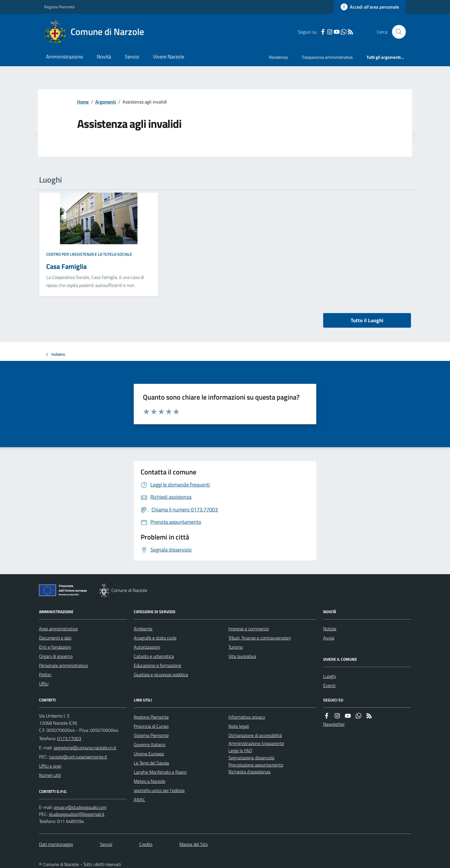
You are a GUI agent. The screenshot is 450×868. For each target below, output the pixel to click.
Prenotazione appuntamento (256, 765)
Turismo (236, 647)
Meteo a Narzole (150, 781)
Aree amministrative (58, 629)
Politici (45, 675)
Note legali (239, 726)
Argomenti (106, 102)
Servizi (132, 57)
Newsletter (334, 724)
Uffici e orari (50, 766)
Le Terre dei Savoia (151, 763)
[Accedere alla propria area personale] (370, 7)
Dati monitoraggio (56, 844)
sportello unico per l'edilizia (159, 790)
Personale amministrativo (63, 665)
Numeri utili (50, 775)
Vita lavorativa (242, 656)
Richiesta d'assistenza (249, 772)
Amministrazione (64, 57)
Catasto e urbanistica (154, 656)
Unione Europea (149, 754)
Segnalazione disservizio (251, 758)
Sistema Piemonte (151, 735)
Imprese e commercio (249, 629)
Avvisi (329, 638)
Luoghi (329, 676)
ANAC (139, 799)
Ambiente (143, 629)
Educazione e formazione (157, 665)
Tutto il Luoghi (367, 320)
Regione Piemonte (59, 7)
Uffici (44, 684)
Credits (146, 844)
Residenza (278, 57)
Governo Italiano (150, 744)
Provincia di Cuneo (151, 726)
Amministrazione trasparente (256, 743)
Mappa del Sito (194, 844)
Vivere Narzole (169, 57)
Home (83, 102)
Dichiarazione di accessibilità (255, 735)
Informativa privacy (247, 717)
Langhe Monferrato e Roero (160, 772)
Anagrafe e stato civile (155, 638)
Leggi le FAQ (240, 750)
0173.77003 (69, 738)
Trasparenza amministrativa (327, 57)
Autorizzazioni (147, 647)
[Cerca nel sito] (397, 32)
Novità (104, 57)
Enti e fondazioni (55, 647)
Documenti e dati (55, 638)
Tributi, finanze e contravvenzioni (260, 638)
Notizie (330, 629)
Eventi (329, 685)
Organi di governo (56, 656)
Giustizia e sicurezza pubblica (161, 675)
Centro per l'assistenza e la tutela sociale (89, 254)
